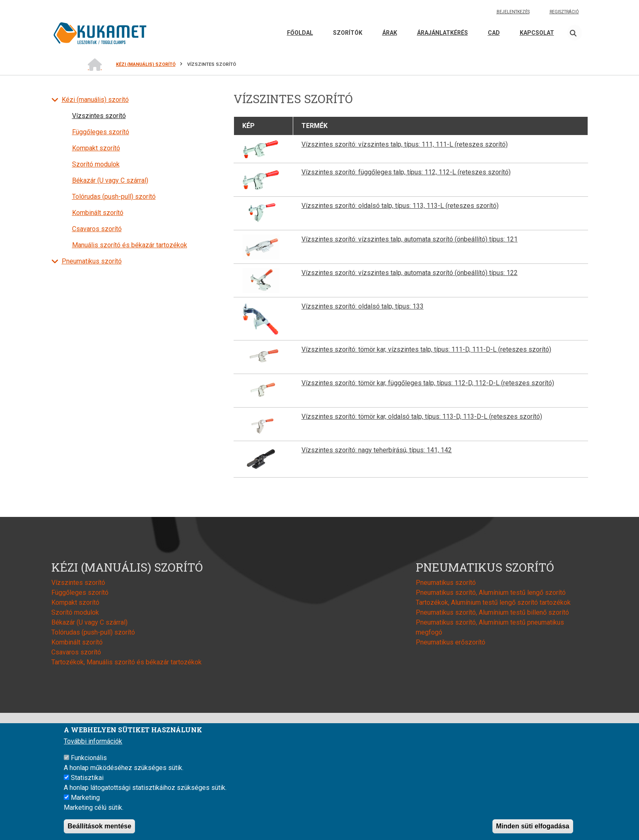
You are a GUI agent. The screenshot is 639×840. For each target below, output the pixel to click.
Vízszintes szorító (99, 116)
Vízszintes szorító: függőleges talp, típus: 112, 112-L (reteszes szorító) (406, 172)
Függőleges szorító (101, 132)
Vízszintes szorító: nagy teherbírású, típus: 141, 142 (377, 450)
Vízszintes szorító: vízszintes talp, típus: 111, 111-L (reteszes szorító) (405, 144)
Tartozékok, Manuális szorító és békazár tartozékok (127, 662)
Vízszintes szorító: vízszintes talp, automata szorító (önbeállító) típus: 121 (410, 239)
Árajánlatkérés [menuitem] (442, 33)
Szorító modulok (96, 164)
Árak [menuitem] (390, 33)
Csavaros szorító (97, 229)
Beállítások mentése (99, 826)
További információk (93, 741)
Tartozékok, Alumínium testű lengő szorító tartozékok (493, 602)
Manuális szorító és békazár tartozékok (130, 245)
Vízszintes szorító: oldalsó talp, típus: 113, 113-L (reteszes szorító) (400, 206)
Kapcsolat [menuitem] (537, 33)
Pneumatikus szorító (92, 261)
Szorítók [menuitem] (348, 33)
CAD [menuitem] (494, 33)
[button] (261, 148)
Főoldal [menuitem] (300, 33)
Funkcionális (89, 758)
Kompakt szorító (96, 148)
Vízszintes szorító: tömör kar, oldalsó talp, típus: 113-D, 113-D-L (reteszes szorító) (422, 416)
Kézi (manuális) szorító (95, 100)
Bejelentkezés (513, 12)
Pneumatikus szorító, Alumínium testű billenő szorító (492, 612)
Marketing (85, 798)
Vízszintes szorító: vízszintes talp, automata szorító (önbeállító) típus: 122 (410, 273)
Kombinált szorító (98, 213)
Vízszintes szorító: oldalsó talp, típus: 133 (363, 306)
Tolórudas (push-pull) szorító (114, 197)
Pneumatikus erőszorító (451, 642)
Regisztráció (564, 12)
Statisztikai (87, 778)
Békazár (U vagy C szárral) (110, 180)
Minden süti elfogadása (533, 826)
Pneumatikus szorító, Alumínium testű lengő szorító (491, 593)
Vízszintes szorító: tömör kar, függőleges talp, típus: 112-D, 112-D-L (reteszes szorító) (428, 383)
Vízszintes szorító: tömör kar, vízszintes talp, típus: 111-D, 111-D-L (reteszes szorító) (426, 349)
